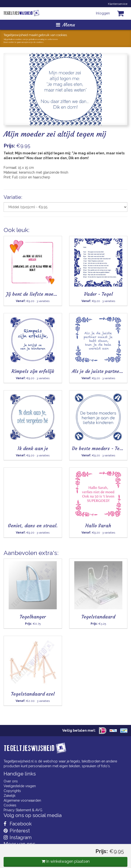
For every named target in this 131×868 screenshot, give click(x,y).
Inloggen (103, 13)
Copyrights (12, 791)
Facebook (18, 824)
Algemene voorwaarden (22, 800)
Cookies (10, 805)
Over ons (11, 781)
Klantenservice (118, 4)
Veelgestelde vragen (20, 786)
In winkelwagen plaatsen (66, 861)
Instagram (18, 837)
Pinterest (17, 831)
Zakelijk (9, 796)
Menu (65, 25)
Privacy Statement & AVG (23, 810)
